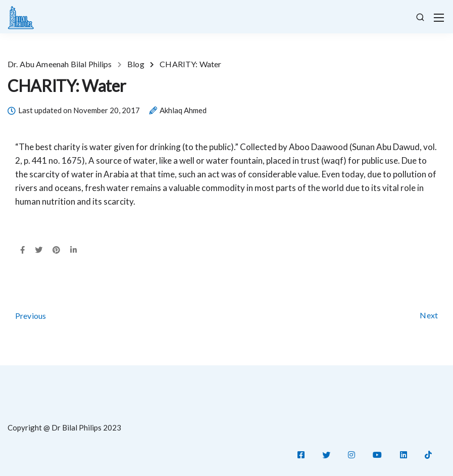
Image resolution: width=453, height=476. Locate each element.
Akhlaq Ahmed (183, 111)
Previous (31, 316)
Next (429, 315)
